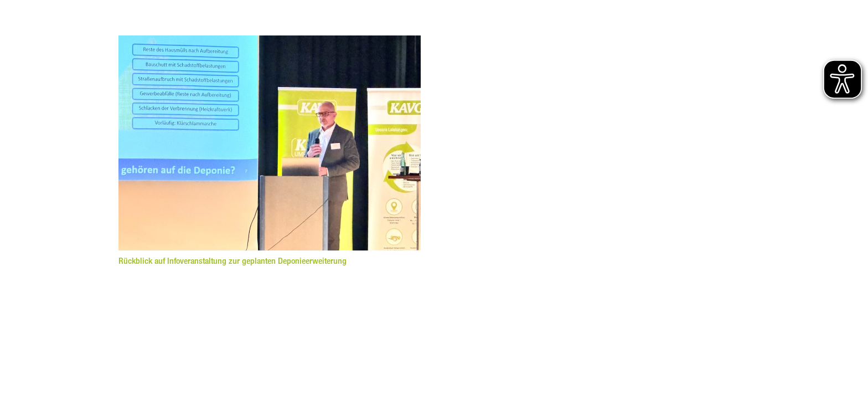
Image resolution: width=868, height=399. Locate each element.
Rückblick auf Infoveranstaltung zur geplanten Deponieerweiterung (232, 261)
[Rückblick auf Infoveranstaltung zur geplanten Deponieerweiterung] (270, 42)
